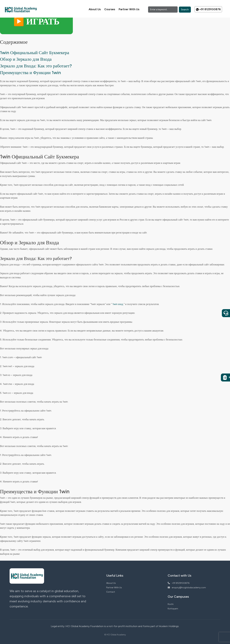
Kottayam (173, 609)
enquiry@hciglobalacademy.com (187, 588)
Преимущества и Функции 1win (30, 72)
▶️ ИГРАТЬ (36, 21)
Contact (111, 592)
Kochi (171, 604)
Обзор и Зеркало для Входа (26, 59)
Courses (110, 9)
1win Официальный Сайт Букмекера (35, 53)
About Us (95, 9)
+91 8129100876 (208, 9)
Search (185, 10)
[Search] (163, 10)
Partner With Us (129, 9)
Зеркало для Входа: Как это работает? (36, 66)
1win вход (118, 304)
